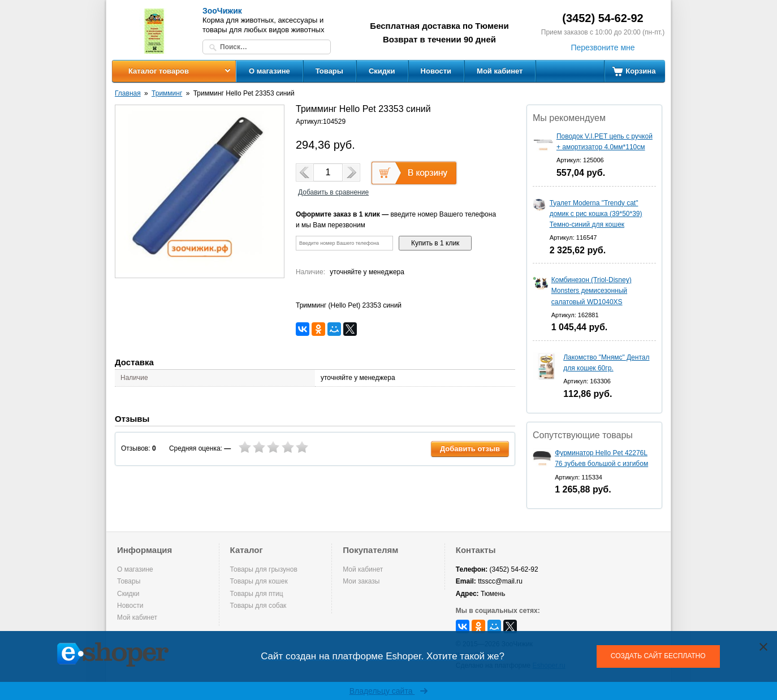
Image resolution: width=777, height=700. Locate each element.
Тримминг (167, 93)
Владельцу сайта (389, 691)
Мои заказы (361, 581)
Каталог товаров (159, 71)
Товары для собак (258, 606)
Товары (329, 71)
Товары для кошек (259, 581)
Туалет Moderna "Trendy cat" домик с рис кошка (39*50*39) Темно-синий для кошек (596, 214)
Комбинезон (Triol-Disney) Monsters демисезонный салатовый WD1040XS (592, 291)
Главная (128, 93)
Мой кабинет (500, 71)
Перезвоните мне (603, 47)
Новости (436, 71)
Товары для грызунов (264, 569)
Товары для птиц (257, 594)
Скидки (382, 71)
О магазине (269, 71)
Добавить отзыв (470, 449)
